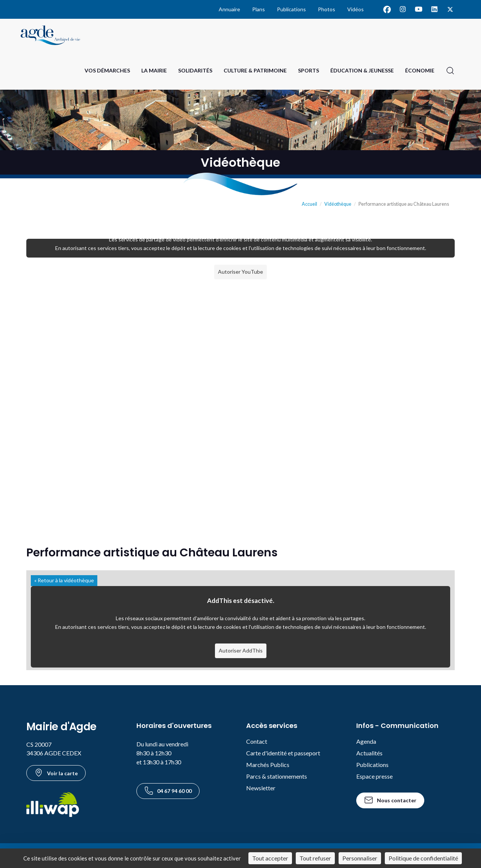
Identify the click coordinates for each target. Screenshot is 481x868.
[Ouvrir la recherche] (450, 71)
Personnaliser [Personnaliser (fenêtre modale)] (360, 858)
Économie (420, 70)
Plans (259, 9)
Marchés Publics (268, 765)
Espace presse (374, 776)
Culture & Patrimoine (255, 70)
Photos (327, 9)
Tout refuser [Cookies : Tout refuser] (315, 858)
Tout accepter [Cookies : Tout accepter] (270, 858)
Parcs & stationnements (277, 776)
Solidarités (195, 70)
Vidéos (355, 9)
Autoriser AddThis (241, 650)
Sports (309, 70)
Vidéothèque (338, 204)
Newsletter (261, 788)
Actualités (369, 753)
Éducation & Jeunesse (362, 70)
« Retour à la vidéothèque (64, 580)
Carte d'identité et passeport (283, 753)
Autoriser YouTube (240, 272)
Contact (257, 741)
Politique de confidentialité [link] (423, 858)
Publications (291, 9)
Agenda (366, 741)
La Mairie (154, 70)
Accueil (309, 204)
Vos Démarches (107, 70)
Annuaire (229, 9)
